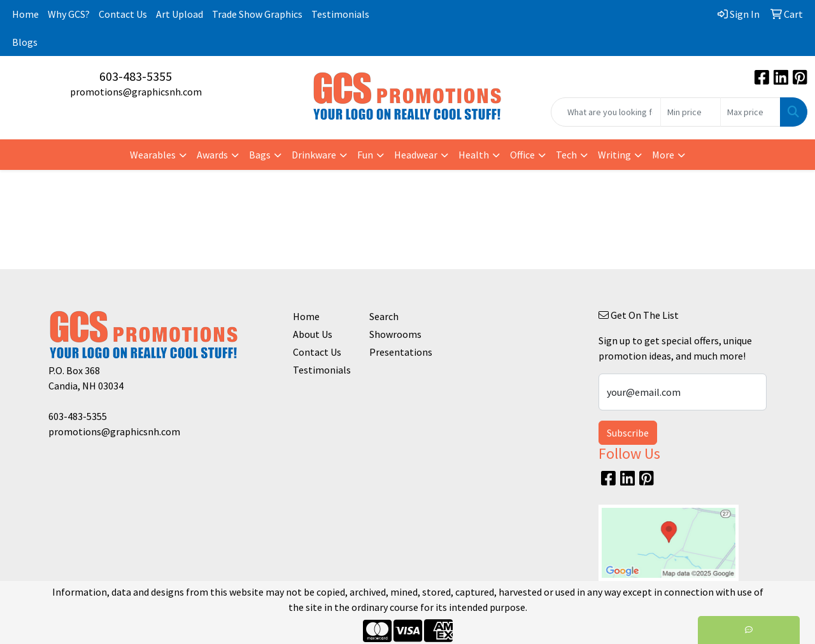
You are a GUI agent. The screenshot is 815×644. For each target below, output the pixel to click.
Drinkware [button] (314, 155)
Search (384, 316)
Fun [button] (365, 155)
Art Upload (180, 14)
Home (25, 14)
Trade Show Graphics (257, 14)
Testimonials (340, 14)
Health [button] (474, 155)
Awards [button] (212, 155)
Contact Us (123, 14)
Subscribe (628, 433)
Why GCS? (69, 14)
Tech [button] (566, 155)
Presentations (400, 352)
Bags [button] (260, 155)
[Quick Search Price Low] (691, 112)
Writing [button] (614, 155)
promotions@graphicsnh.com (136, 92)
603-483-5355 (136, 76)
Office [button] (522, 155)
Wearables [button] (153, 155)
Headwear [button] (416, 155)
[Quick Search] (606, 112)
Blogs (25, 42)
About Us (313, 334)
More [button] (663, 155)
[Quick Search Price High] (750, 112)
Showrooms (395, 334)
